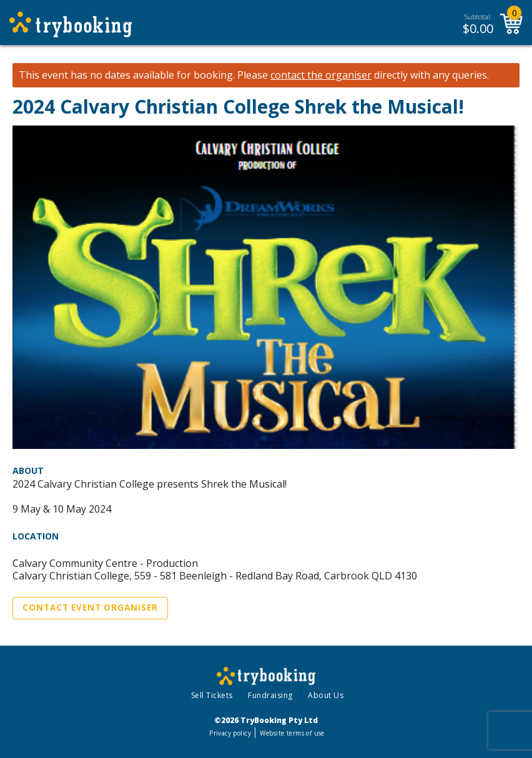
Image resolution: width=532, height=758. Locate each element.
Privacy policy (230, 733)
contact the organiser (321, 75)
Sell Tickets (212, 695)
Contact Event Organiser (90, 608)
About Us (326, 695)
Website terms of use (292, 733)
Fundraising (270, 695)
